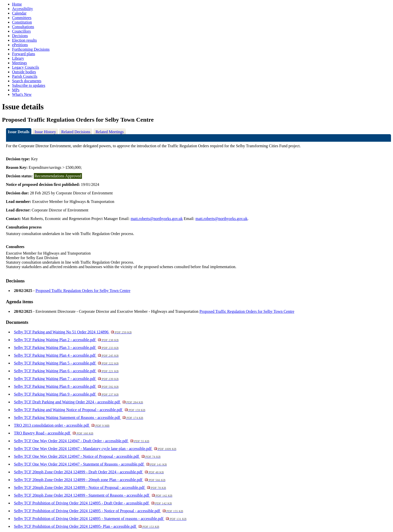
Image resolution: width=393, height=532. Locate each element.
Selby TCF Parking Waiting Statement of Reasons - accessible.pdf (79, 417)
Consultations (23, 27)
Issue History (45, 132)
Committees (22, 18)
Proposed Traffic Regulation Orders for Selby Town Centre (83, 291)
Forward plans (24, 54)
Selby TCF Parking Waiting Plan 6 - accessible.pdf (66, 371)
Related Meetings (110, 132)
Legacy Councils (26, 67)
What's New (22, 94)
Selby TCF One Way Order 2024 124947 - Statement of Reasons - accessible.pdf (90, 464)
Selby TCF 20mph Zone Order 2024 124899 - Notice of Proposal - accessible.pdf (90, 487)
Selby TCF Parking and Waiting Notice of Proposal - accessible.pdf (80, 410)
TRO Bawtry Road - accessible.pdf (54, 433)
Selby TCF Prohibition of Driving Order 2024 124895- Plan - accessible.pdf (87, 526)
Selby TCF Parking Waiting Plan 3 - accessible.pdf (66, 348)
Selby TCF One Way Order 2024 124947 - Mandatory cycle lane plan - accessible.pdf (95, 449)
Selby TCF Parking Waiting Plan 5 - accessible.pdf (66, 363)
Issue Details (19, 132)
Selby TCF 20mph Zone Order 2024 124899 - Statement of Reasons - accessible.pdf (93, 495)
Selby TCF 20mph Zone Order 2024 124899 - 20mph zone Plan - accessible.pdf (90, 480)
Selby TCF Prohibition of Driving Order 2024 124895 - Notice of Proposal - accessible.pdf (99, 511)
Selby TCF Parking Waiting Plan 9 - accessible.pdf (66, 394)
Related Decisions (76, 132)
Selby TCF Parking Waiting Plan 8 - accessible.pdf (66, 386)
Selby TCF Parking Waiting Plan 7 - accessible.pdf (66, 379)
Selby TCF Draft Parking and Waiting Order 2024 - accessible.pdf (79, 402)
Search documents (27, 81)
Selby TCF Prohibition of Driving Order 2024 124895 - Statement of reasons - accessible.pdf (100, 519)
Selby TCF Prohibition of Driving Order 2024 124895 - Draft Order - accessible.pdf (93, 503)
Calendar (19, 13)
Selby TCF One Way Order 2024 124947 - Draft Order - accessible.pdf (82, 441)
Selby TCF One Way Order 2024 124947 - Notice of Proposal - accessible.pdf (87, 456)
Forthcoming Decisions (31, 49)
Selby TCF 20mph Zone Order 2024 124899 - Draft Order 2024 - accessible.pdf (89, 472)
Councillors (21, 31)
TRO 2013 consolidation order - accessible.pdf (62, 425)
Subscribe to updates (29, 85)
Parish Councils (25, 76)
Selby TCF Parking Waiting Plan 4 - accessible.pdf (66, 355)
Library (18, 58)
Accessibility (23, 9)
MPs (16, 90)
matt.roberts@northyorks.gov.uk (157, 219)
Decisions (20, 36)
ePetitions (20, 45)
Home (17, 4)
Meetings (20, 63)
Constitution (22, 22)
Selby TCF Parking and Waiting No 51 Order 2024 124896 (73, 332)
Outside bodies (24, 72)
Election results (24, 40)
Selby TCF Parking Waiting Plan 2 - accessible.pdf (66, 340)
